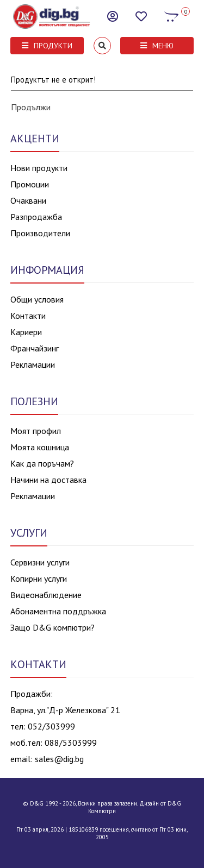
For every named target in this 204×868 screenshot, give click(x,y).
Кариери (26, 332)
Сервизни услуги (40, 562)
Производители (40, 233)
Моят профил (36, 431)
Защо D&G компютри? (52, 627)
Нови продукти (39, 168)
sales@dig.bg (59, 759)
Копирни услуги (39, 578)
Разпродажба (36, 217)
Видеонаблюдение (46, 595)
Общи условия (37, 299)
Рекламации (33, 364)
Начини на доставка (48, 480)
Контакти (28, 316)
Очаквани (28, 200)
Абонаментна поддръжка (58, 611)
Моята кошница (40, 447)
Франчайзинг (35, 348)
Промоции (30, 184)
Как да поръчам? (42, 463)
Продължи (31, 107)
